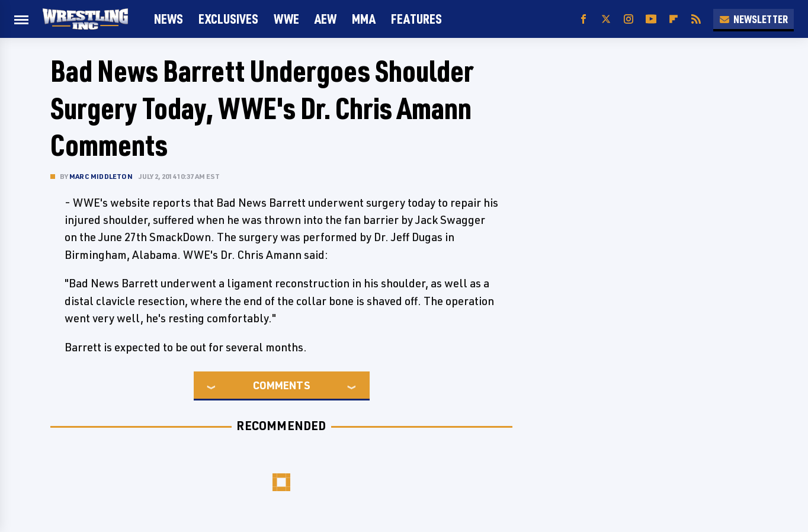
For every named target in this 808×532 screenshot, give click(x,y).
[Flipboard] (674, 19)
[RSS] (696, 19)
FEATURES (416, 19)
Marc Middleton (101, 176)
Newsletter (754, 19)
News (169, 19)
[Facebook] (583, 19)
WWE (286, 19)
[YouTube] (651, 19)
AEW (326, 19)
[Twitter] (606, 19)
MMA (364, 19)
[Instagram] (629, 19)
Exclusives (228, 19)
